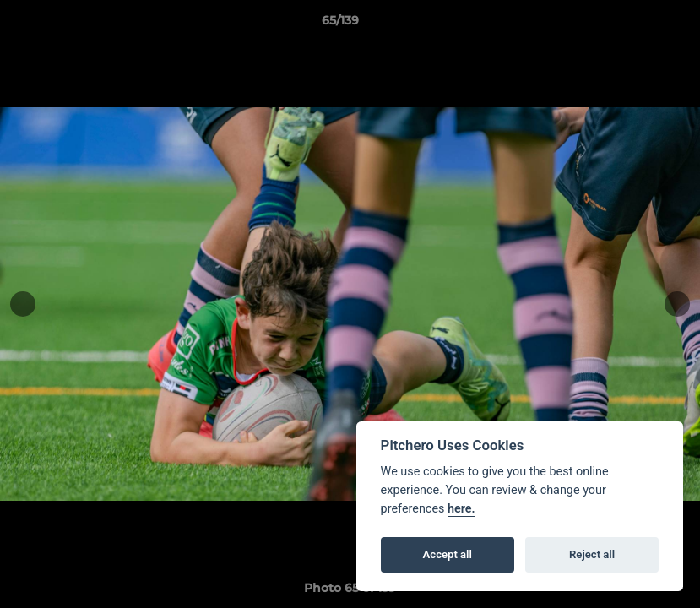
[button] (629, 24)
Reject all (592, 554)
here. (461, 509)
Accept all (448, 554)
